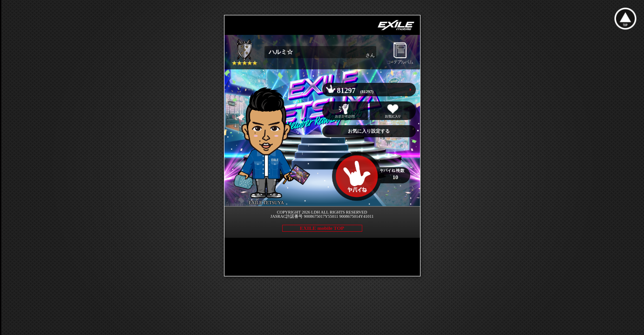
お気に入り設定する (369, 131)
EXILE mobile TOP (322, 228)
